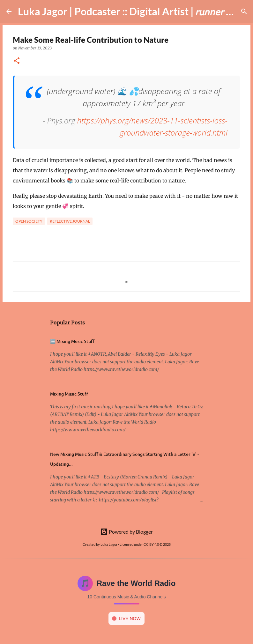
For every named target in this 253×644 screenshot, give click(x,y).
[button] (17, 61)
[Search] (244, 11)
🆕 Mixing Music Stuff (72, 341)
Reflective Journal (70, 221)
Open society (29, 221)
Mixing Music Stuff (69, 394)
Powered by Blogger (126, 532)
